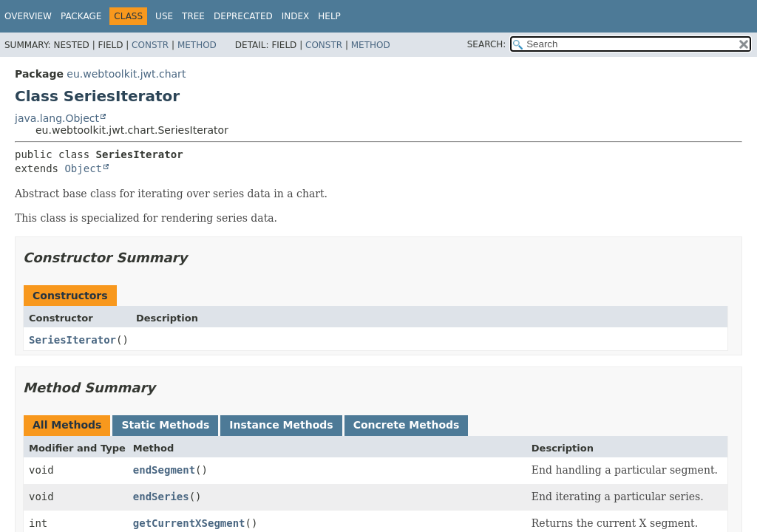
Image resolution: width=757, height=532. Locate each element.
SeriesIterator (72, 340)
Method (197, 45)
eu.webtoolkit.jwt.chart (126, 74)
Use (164, 16)
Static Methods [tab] (165, 425)
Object (83, 168)
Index (296, 16)
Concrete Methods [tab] (407, 425)
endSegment (164, 470)
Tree (193, 16)
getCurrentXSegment (189, 523)
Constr (150, 45)
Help (329, 16)
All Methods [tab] (67, 425)
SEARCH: (487, 44)
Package (81, 16)
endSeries (161, 497)
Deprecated (243, 16)
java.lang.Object (57, 118)
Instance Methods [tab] (281, 425)
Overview (28, 16)
